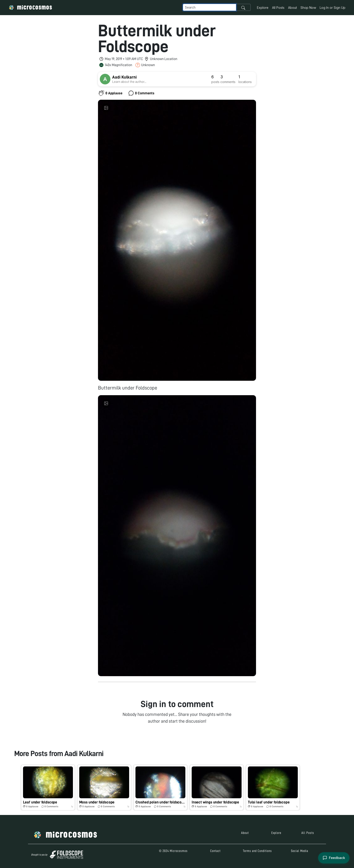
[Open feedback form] (334, 858)
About (292, 8)
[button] (48, 787)
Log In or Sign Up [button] (333, 8)
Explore (263, 8)
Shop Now (308, 8)
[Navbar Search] (210, 7)
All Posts (278, 8)
